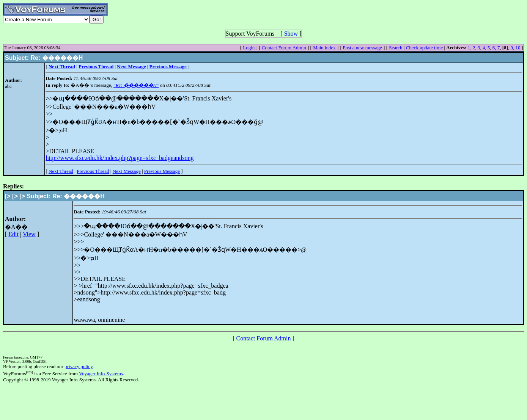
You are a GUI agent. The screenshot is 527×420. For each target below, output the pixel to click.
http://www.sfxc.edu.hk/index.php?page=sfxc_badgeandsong (120, 158)
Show (291, 34)
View (29, 234)
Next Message (127, 171)
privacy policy (79, 366)
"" (136, 85)
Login (249, 48)
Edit (13, 234)
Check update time (424, 48)
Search (396, 48)
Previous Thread (93, 171)
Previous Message (162, 171)
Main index (324, 48)
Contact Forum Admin (284, 48)
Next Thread (61, 171)
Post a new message (362, 48)
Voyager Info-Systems (101, 374)
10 (518, 48)
